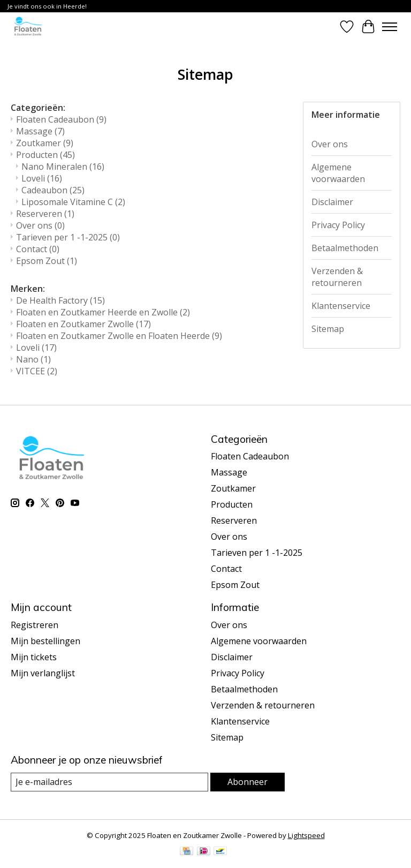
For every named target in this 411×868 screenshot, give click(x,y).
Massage (40, 131)
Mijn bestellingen (45, 641)
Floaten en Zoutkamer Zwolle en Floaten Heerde (119, 336)
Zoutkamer (45, 143)
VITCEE (37, 371)
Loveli (42, 178)
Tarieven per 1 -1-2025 (68, 237)
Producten (45, 155)
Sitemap (328, 329)
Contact (38, 249)
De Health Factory (60, 300)
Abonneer (248, 782)
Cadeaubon (53, 190)
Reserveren (45, 214)
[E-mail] (109, 782)
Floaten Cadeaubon (61, 119)
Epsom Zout (47, 261)
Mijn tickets (34, 657)
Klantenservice (341, 306)
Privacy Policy (338, 225)
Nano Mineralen (63, 167)
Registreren (35, 625)
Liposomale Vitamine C (73, 202)
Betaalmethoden (345, 248)
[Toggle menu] (390, 27)
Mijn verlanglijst (43, 673)
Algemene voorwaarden (338, 173)
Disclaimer (332, 202)
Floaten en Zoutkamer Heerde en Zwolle (103, 312)
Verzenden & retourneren (337, 277)
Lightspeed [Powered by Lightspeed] (306, 835)
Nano (33, 359)
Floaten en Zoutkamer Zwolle (83, 324)
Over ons (40, 225)
